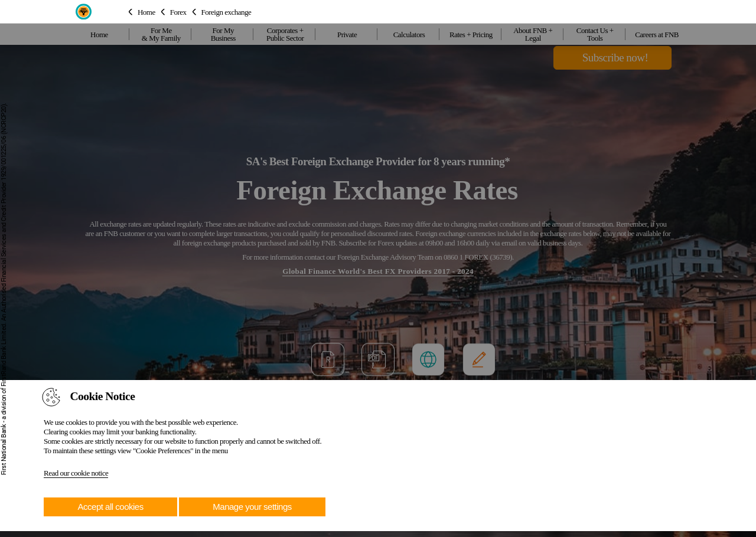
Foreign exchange (227, 12)
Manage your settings (252, 507)
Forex (178, 12)
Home (146, 12)
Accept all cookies (111, 507)
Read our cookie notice (76, 473)
